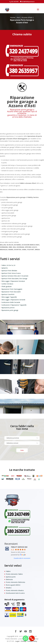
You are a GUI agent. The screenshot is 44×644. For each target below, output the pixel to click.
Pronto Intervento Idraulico (15, 590)
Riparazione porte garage (10, 310)
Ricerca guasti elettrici (13, 585)
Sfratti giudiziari (7, 286)
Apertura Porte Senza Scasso (11, 273)
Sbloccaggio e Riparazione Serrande (13, 300)
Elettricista (9, 579)
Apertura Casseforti (8, 294)
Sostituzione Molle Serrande (11, 302)
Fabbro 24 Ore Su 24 (8, 265)
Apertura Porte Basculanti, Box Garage (14, 279)
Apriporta (5, 268)
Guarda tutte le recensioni (22, 558)
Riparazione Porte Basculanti (11, 292)
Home (13, 17)
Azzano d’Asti (27, 17)
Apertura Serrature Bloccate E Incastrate (15, 276)
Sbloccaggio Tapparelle (9, 297)
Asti (18, 17)
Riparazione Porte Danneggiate (12, 289)
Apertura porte (11, 577)
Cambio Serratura (7, 284)
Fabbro (8, 571)
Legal (17, 641)
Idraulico (9, 588)
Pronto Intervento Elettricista (15, 582)
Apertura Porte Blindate (9, 271)
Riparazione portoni (8, 308)
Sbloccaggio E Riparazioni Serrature (13, 281)
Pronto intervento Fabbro (14, 574)
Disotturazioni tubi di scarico (15, 593)
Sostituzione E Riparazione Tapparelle (14, 305)
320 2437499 (15, 2)
